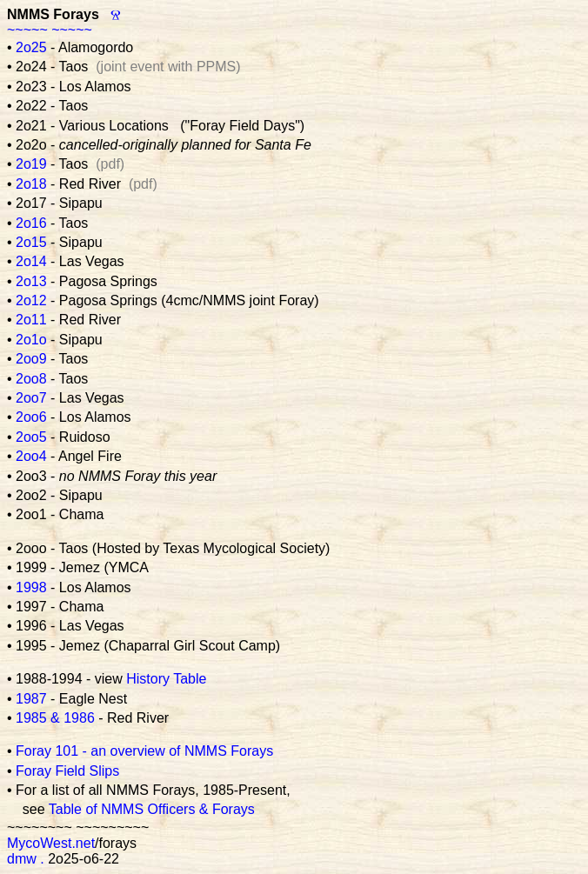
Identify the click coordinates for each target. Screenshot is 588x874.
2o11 (31, 320)
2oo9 (31, 359)
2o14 (31, 261)
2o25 (31, 47)
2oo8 (31, 379)
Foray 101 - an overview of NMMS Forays (144, 751)
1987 (31, 699)
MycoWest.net (51, 843)
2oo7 (31, 398)
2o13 (31, 281)
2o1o (31, 340)
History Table (166, 679)
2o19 (31, 164)
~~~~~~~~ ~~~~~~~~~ (78, 827)
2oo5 (31, 437)
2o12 (31, 300)
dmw (22, 859)
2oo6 (31, 417)
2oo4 (31, 456)
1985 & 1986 (55, 718)
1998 (31, 587)
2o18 (31, 184)
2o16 (31, 223)
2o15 (31, 242)
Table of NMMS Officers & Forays (152, 809)
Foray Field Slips (67, 771)
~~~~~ (27, 30)
